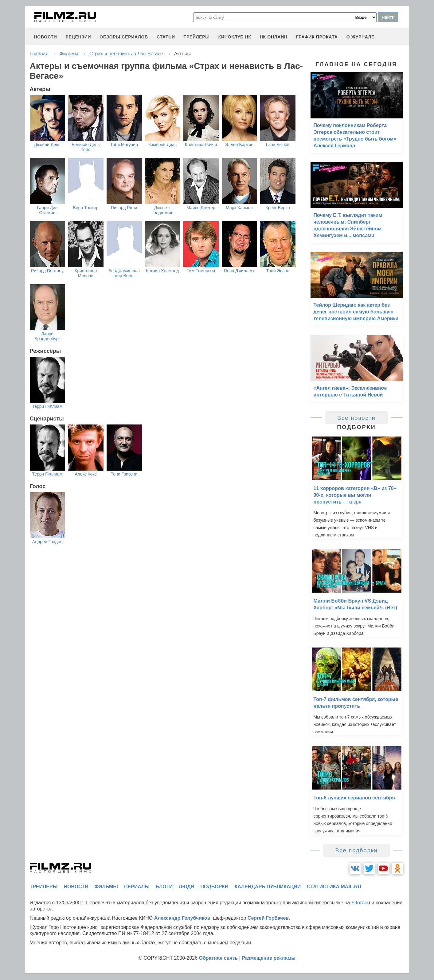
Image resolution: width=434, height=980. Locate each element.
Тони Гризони (124, 474)
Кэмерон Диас (162, 145)
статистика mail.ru (334, 887)
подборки (215, 887)
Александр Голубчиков (182, 918)
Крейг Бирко (278, 208)
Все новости (356, 418)
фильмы (106, 887)
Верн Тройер (86, 208)
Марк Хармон (239, 208)
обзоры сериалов (124, 37)
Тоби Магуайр (124, 145)
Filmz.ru (361, 903)
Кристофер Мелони (86, 273)
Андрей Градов (47, 542)
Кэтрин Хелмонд (163, 271)
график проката (317, 37)
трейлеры (197, 37)
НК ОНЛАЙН (274, 37)
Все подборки (356, 851)
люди (186, 887)
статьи (166, 37)
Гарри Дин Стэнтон (47, 210)
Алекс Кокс (86, 474)
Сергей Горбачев (268, 918)
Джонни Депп (47, 145)
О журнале (361, 37)
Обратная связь (219, 958)
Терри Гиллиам (47, 406)
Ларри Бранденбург (47, 336)
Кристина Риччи (201, 145)
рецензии (78, 37)
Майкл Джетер (201, 208)
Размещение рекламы (269, 958)
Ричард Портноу (47, 271)
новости (46, 37)
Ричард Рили (124, 208)
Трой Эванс (278, 271)
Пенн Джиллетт (239, 271)
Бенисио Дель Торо (86, 147)
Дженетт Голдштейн (162, 210)
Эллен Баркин (239, 145)
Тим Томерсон (201, 271)
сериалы (137, 887)
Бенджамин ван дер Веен (124, 273)
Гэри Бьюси (278, 145)
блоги (164, 887)
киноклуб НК (235, 37)
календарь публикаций (268, 887)
